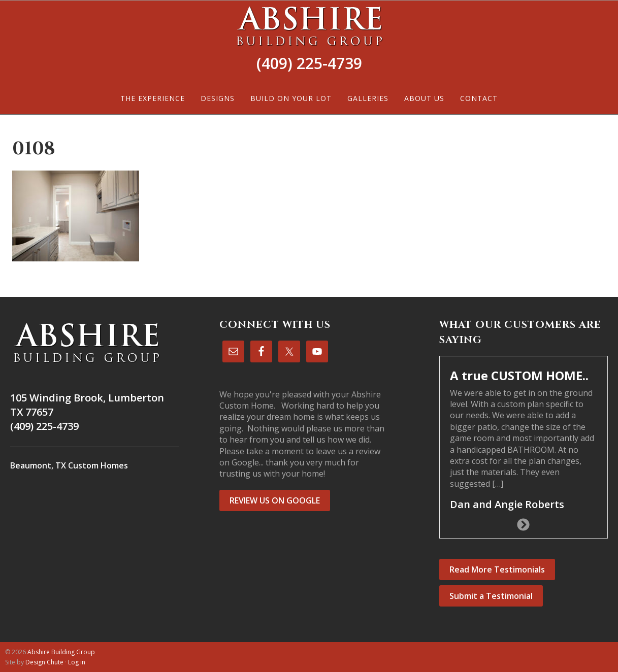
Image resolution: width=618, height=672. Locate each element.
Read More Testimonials (497, 569)
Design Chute (44, 662)
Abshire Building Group (309, 26)
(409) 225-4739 (309, 63)
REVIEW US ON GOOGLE (275, 500)
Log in (77, 662)
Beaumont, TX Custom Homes (69, 465)
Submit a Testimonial (491, 596)
